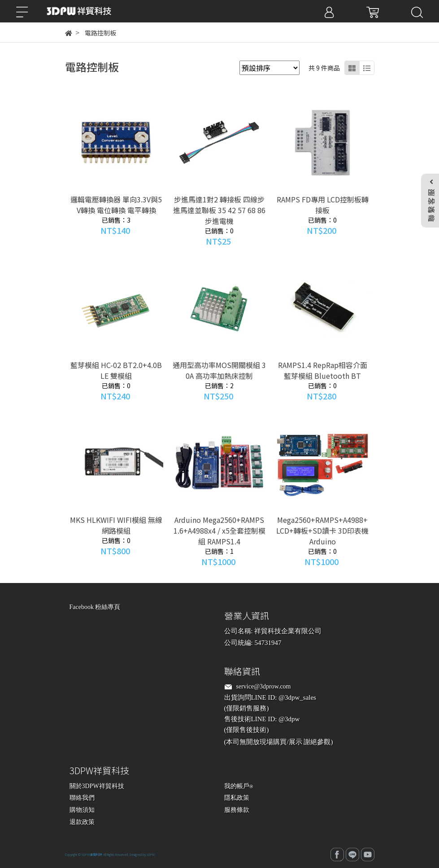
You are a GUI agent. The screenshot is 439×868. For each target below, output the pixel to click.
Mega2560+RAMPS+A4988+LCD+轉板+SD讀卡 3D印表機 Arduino (322, 530)
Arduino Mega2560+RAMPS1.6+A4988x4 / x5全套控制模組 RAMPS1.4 (219, 530)
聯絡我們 (82, 798)
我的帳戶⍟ (239, 786)
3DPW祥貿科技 (92, 855)
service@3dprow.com (264, 686)
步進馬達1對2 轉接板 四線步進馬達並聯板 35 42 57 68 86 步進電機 (219, 210)
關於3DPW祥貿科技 (97, 786)
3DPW (151, 855)
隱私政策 (237, 798)
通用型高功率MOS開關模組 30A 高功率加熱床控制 (219, 370)
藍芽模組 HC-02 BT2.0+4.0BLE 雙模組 (116, 370)
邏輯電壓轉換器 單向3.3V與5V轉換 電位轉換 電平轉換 (116, 205)
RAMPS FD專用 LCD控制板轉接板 (323, 205)
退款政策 (82, 822)
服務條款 (237, 810)
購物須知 (82, 810)
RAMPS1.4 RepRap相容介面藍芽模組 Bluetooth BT (323, 370)
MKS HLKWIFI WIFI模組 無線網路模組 (116, 525)
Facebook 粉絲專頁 (95, 607)
